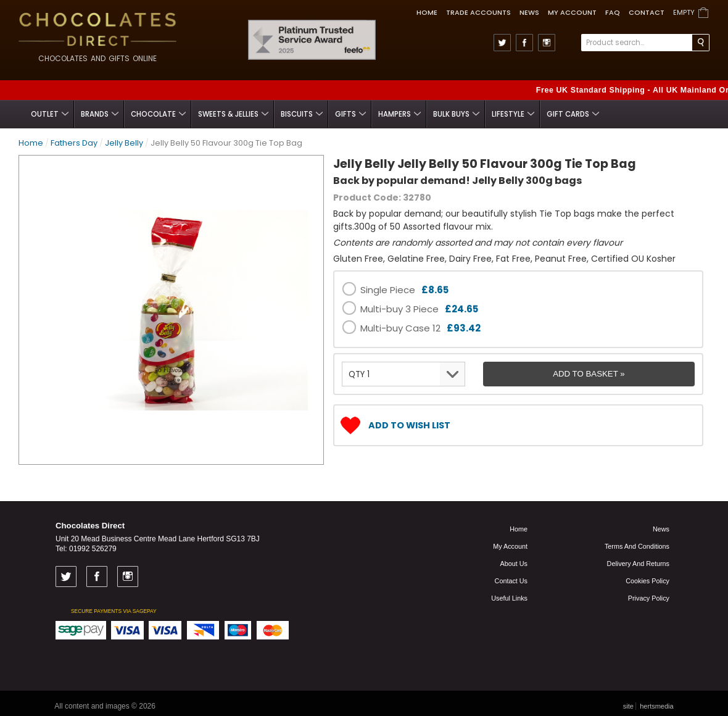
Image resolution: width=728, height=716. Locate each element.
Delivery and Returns (638, 564)
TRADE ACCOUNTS (478, 12)
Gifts (350, 114)
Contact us (511, 581)
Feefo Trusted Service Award (372, 20)
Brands (100, 114)
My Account (572, 12)
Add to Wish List (409, 425)
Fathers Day (74, 143)
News (529, 12)
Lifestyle (513, 114)
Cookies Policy (647, 581)
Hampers (399, 114)
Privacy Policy (649, 598)
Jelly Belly (124, 143)
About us (514, 564)
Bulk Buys (456, 114)
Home (427, 12)
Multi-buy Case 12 (420, 328)
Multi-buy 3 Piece (419, 309)
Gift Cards (573, 114)
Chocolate (158, 114)
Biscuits (302, 114)
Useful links (509, 598)
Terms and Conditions (637, 546)
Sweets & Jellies (233, 114)
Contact (647, 12)
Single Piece (404, 290)
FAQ (613, 12)
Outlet (50, 114)
